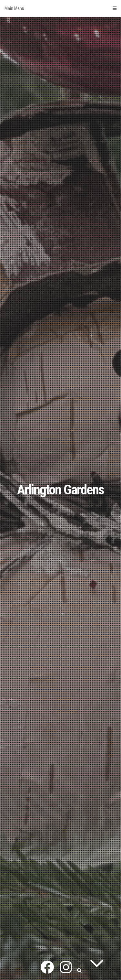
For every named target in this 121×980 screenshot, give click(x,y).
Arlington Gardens (60, 490)
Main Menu (60, 8)
